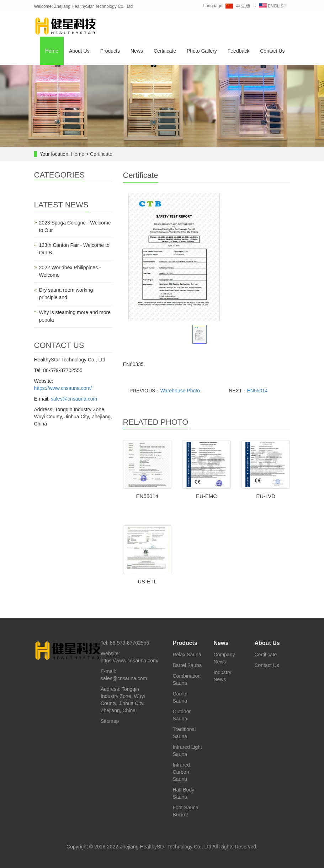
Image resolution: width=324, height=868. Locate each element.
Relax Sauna (187, 655)
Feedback (238, 51)
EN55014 (257, 391)
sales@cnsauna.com (74, 399)
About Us (79, 51)
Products (110, 51)
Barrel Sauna (187, 665)
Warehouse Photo (180, 391)
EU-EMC (206, 496)
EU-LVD (266, 496)
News (137, 51)
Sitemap (110, 721)
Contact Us (272, 51)
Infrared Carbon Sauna (181, 772)
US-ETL (147, 581)
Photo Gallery (202, 51)
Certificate (165, 51)
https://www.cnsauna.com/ (63, 388)
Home (52, 51)
